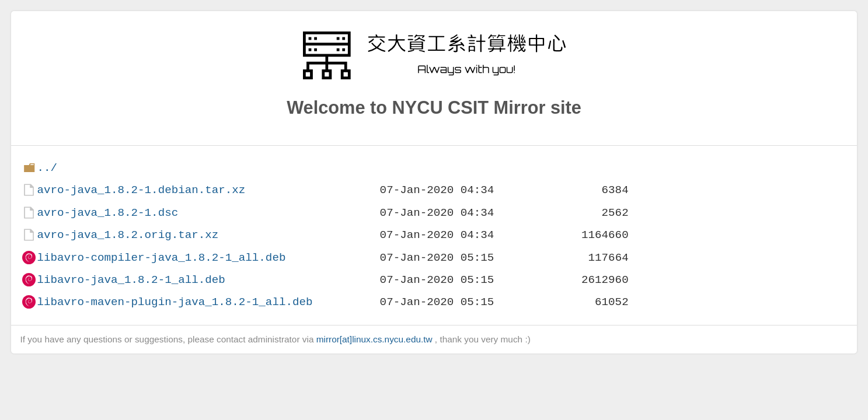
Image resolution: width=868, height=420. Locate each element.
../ (47, 168)
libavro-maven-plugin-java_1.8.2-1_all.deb (175, 302)
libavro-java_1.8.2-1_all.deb (131, 280)
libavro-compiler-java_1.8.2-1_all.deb (161, 258)
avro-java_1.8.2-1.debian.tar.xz (141, 190)
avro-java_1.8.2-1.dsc (107, 213)
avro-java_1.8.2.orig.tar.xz (128, 235)
